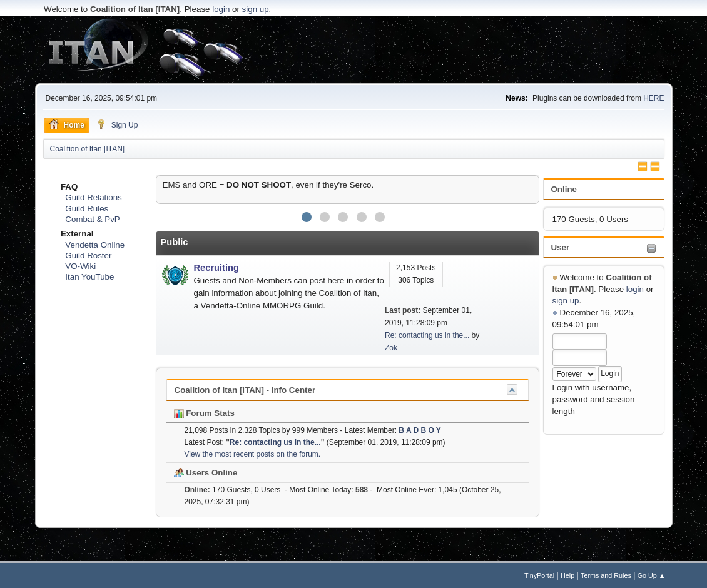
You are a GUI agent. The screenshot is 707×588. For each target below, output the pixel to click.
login (221, 9)
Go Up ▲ (652, 575)
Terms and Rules (606, 575)
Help (567, 575)
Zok (391, 348)
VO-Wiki (80, 266)
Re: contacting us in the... (427, 335)
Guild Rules (87, 209)
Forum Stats (204, 413)
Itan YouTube (89, 277)
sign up (256, 9)
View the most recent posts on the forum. (253, 454)
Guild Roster (88, 256)
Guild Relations (93, 197)
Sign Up (117, 124)
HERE (654, 98)
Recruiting (216, 268)
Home (67, 124)
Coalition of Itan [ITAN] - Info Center (245, 390)
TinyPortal (539, 575)
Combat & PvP (92, 219)
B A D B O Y (420, 430)
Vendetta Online (95, 245)
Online (564, 189)
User (561, 247)
